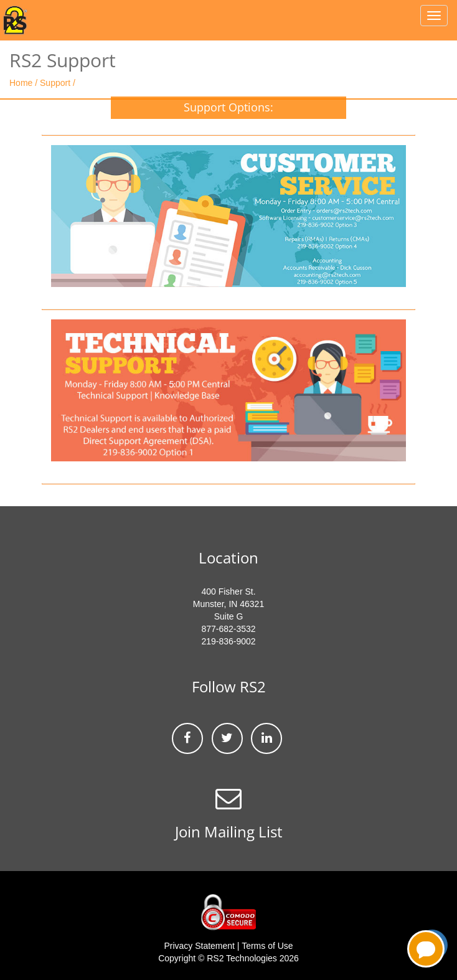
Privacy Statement (199, 946)
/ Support (53, 83)
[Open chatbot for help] (426, 949)
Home (22, 83)
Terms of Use (267, 946)
